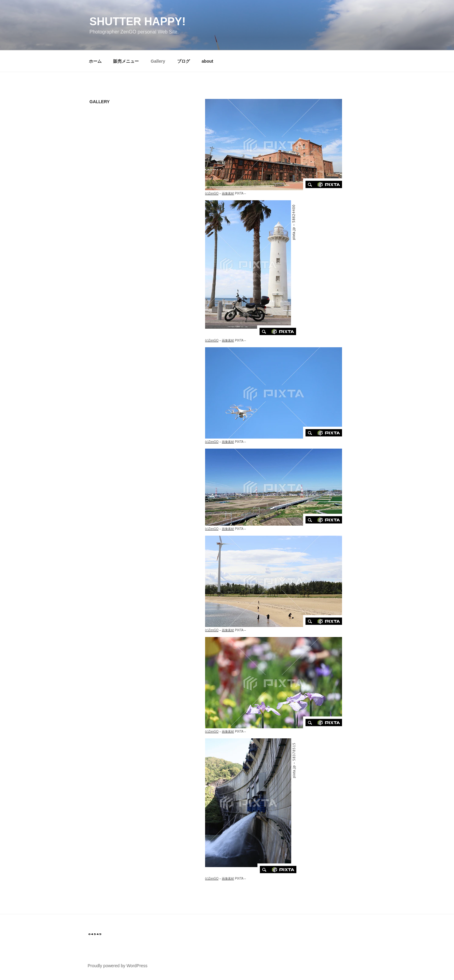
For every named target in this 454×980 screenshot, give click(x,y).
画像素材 (228, 193)
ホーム (95, 61)
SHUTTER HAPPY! (138, 21)
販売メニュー (126, 61)
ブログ (183, 61)
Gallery (158, 61)
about (208, 61)
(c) (212, 193)
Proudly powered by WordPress (118, 966)
